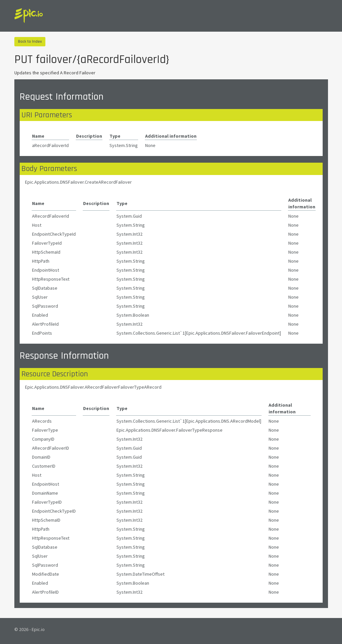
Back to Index (30, 41)
